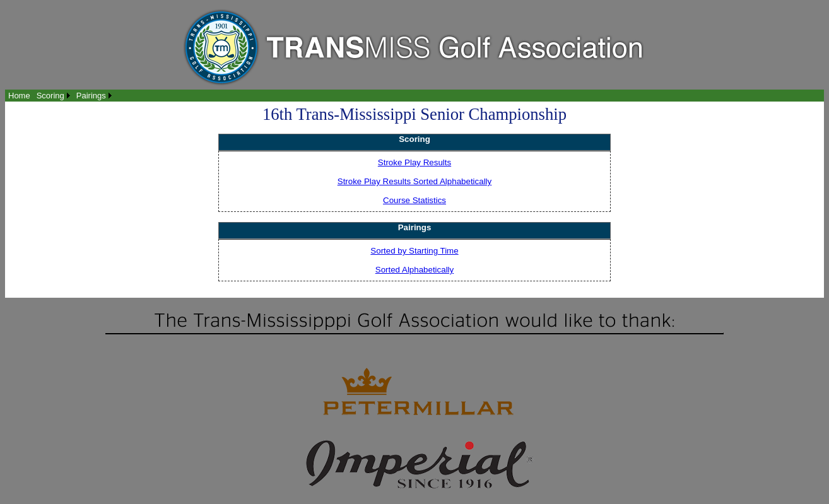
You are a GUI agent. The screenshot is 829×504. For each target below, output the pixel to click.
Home (19, 96)
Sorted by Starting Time (414, 251)
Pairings (91, 96)
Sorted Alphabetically (414, 270)
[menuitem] (19, 96)
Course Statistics (414, 200)
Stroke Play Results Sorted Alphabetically (414, 181)
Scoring (50, 96)
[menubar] (60, 96)
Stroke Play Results (414, 162)
